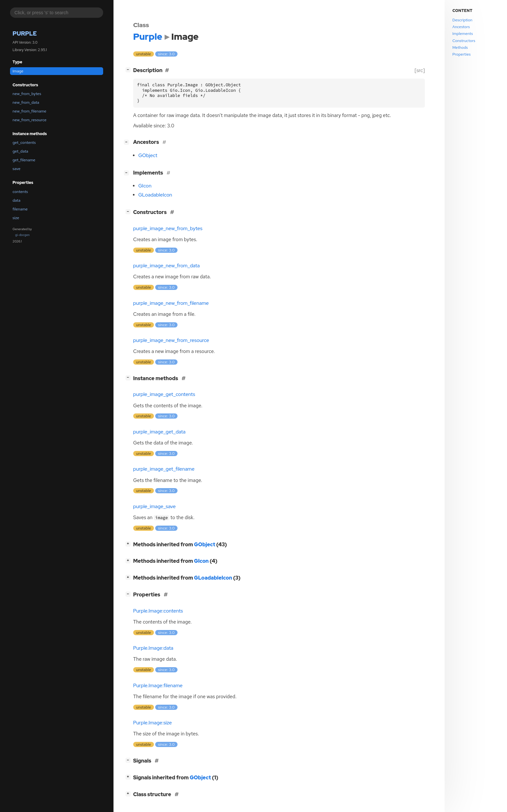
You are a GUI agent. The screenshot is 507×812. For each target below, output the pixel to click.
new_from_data (26, 102)
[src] (420, 70)
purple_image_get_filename (164, 469)
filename (20, 209)
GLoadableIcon (155, 195)
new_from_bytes (27, 94)
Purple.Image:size (153, 723)
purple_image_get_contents (164, 394)
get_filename (24, 160)
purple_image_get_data (159, 432)
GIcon (145, 186)
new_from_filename (30, 111)
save (16, 169)
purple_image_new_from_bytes (168, 229)
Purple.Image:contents (158, 611)
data (16, 200)
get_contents (24, 143)
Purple (25, 33)
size (16, 218)
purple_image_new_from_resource (171, 340)
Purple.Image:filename (158, 686)
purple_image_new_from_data (167, 266)
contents (20, 192)
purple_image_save (155, 507)
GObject (148, 155)
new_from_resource (30, 120)
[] (129, 70)
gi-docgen (22, 235)
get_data (20, 151)
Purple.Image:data (153, 648)
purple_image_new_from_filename (171, 303)
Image (18, 71)
